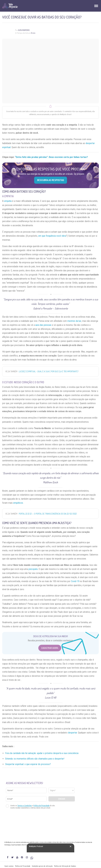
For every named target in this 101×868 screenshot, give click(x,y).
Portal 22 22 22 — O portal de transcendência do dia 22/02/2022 (48, 514)
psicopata (33, 569)
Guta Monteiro (24, 30)
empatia (8, 201)
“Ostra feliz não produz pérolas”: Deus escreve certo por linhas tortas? (51, 157)
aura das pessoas (43, 325)
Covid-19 (75, 581)
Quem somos (9, 866)
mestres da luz (74, 321)
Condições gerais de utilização (42, 866)
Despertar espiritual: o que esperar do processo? (28, 764)
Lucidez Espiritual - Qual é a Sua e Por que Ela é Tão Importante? (49, 371)
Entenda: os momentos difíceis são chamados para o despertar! (35, 759)
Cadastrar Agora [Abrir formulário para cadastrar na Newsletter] (50, 648)
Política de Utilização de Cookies (65, 866)
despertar (72, 733)
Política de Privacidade (23, 866)
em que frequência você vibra (52, 236)
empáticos (18, 503)
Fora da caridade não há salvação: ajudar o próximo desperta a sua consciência (42, 753)
